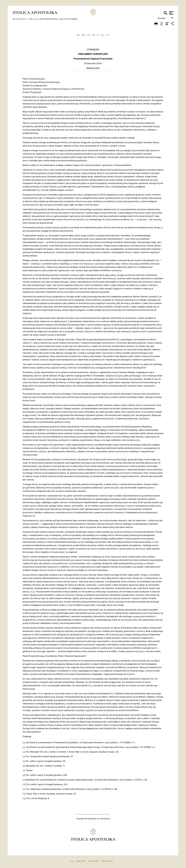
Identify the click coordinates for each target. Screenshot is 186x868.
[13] (112, 693)
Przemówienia (50, 19)
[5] (85, 325)
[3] (45, 267)
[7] (31, 343)
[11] (33, 592)
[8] (154, 360)
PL (103, 35)
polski (164, 19)
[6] (118, 339)
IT (98, 35)
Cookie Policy (94, 861)
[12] (91, 685)
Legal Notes (81, 861)
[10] (33, 516)
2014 (62, 19)
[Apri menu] (171, 13)
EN (84, 35)
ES (89, 35)
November (71, 19)
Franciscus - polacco (26, 19)
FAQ (72, 861)
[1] (145, 118)
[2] (39, 190)
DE (78, 35)
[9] (139, 440)
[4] (115, 278)
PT (108, 35)
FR (94, 35)
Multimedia (93, 68)
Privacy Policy (107, 861)
